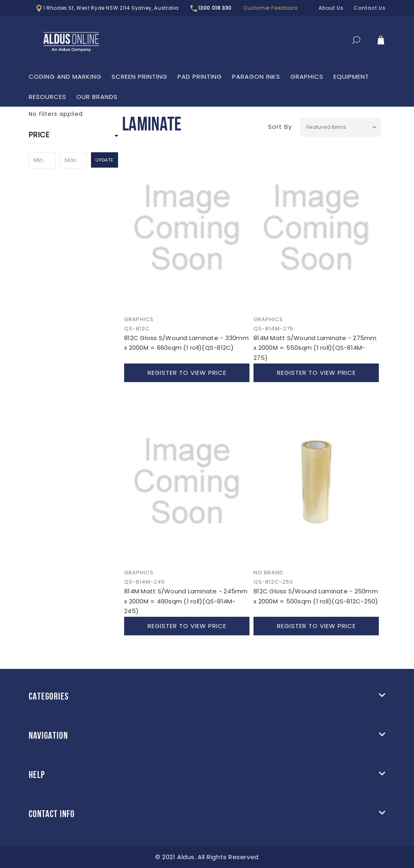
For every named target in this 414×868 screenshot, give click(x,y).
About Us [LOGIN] (331, 8)
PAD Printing (200, 77)
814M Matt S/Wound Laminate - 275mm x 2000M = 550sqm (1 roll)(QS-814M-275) (315, 348)
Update (104, 160)
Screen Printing (139, 77)
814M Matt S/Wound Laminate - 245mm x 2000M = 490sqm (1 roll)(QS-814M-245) (186, 601)
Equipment (351, 77)
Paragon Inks (256, 77)
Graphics (307, 77)
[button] (73, 137)
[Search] (356, 42)
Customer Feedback (271, 8)
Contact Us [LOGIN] (370, 8)
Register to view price (187, 373)
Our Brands (97, 97)
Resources (48, 97)
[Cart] (381, 42)
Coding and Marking (65, 77)
